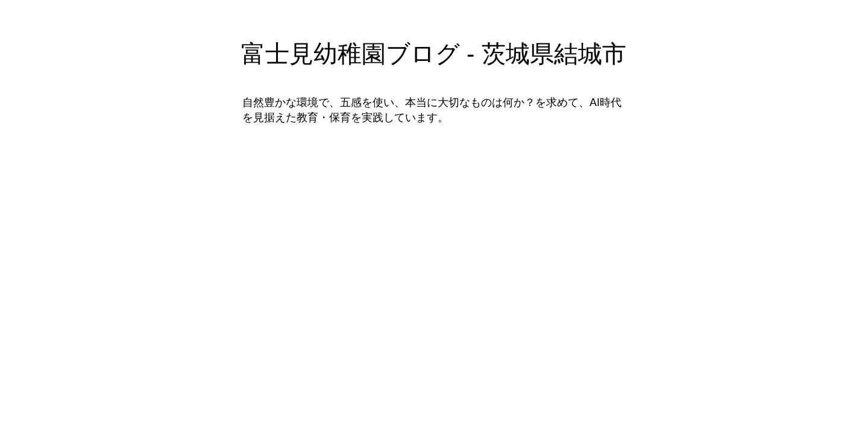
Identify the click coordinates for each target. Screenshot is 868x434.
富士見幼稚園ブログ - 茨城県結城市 (434, 54)
